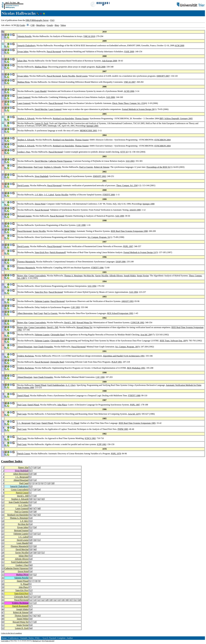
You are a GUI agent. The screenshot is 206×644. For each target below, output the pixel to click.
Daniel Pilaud (40, 385)
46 (31, 508)
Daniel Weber (70, 231)
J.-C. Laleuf (49, 195)
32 (31, 530)
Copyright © (6, 641)
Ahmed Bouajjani (25, 347)
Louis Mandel (41, 91)
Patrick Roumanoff (58, 252)
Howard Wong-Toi (84, 323)
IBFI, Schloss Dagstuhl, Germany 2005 (176, 118)
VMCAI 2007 (130, 82)
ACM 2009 (179, 45)
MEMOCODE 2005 (88, 131)
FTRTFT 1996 (97, 268)
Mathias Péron (41, 67)
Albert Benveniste (25, 167)
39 (31, 549)
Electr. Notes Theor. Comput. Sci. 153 (128, 103)
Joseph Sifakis (130, 276)
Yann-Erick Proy (42, 252)
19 (31, 474)
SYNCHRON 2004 (162, 140)
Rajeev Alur (22, 276)
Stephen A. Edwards (26, 118)
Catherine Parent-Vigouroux (60, 161)
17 (31, 467)
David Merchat (41, 109)
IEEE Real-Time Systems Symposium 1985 (137, 423)
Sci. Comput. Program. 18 (126, 347)
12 (3, 502)
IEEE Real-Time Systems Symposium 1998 (129, 231)
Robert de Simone (102, 167)
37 (31, 471)
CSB (32, 25)
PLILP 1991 (117, 362)
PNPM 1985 (123, 429)
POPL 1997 (128, 246)
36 (35, 540)
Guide (22, 25)
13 (3, 505)
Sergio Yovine (143, 276)
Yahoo (63, 25)
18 (35, 467)
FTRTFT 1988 (134, 396)
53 (31, 556)
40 (31, 565)
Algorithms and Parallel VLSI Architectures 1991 (124, 356)
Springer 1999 (149, 204)
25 (3, 543)
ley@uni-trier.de (48, 641)
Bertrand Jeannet (24, 216)
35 (31, 521)
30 (35, 553)
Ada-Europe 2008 (109, 61)
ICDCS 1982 (90, 438)
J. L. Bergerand (24, 423)
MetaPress (41, 25)
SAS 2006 (111, 97)
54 (35, 527)
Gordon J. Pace (24, 152)
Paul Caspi (38, 167)
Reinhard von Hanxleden (63, 118)
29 (3, 556)
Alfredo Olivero (116, 276)
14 (35, 480)
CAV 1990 (100, 377)
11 (3, 499)
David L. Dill (70, 323)
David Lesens (82, 76)
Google (50, 25)
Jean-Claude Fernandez (43, 347)
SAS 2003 (130, 161)
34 (3, 571)
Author (70, 638)
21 (3, 530)
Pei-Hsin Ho (89, 276)
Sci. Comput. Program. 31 (99, 237)
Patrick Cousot (24, 454)
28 (31, 540)
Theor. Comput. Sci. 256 (127, 185)
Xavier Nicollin (68, 76)
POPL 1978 (116, 454)
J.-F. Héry (39, 195)
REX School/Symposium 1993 (120, 313)
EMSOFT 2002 (100, 176)
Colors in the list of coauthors (11, 633)
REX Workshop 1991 (136, 368)
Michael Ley (37, 641)
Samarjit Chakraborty (26, 45)
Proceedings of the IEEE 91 (158, 167)
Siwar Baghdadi (41, 176)
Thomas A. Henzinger (73, 276)
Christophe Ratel (58, 335)
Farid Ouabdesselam (56, 385)
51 (31, 527)
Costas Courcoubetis (37, 276)
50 (31, 575)
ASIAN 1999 (135, 210)
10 (31, 480)
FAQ (52, 20)
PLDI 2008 (101, 67)
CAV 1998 (81, 225)
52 (35, 575)
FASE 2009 (129, 52)
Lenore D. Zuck (41, 123)
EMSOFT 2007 (163, 76)
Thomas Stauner (82, 118)
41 (35, 499)
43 (3, 600)
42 (39, 499)
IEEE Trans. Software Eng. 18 (172, 341)
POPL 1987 (135, 405)
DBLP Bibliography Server (37, 20)
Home (4, 638)
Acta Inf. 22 (133, 414)
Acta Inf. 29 (145, 335)
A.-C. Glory (70, 385)
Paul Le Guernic (86, 167)
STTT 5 (123, 152)
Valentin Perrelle (24, 36)
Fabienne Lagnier (42, 301)
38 (35, 474)
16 (3, 515)
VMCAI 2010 (89, 36)
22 (3, 534)
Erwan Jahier (23, 52)
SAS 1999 (120, 216)
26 (3, 546)
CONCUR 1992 (137, 323)
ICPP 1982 (102, 444)
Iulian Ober (22, 61)
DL (18, 25)
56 (31, 578)
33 (3, 568)
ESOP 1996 (121, 262)
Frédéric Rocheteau (26, 356)
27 (3, 549)
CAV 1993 (75, 307)
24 (39, 467)
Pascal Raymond (54, 52)
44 (3, 603)
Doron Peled (40, 204)
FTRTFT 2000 (109, 195)
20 (3, 527)
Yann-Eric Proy (41, 292)
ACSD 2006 (129, 91)
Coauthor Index (12, 461)
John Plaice (62, 405)
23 (3, 537)
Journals (24, 638)
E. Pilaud (75, 423)
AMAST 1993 (127, 301)
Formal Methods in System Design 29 (138, 109)
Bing (57, 25)
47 (35, 508)
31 (3, 562)
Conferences (13, 638)
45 (43, 499)
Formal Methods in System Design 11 (139, 252)
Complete (61, 638)
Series (31, 638)
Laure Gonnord (24, 97)
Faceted (53, 638)
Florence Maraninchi (26, 262)
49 (31, 543)
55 (31, 486)
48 (39, 508)
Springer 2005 (92, 126)
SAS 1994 (92, 286)
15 (3, 512)
